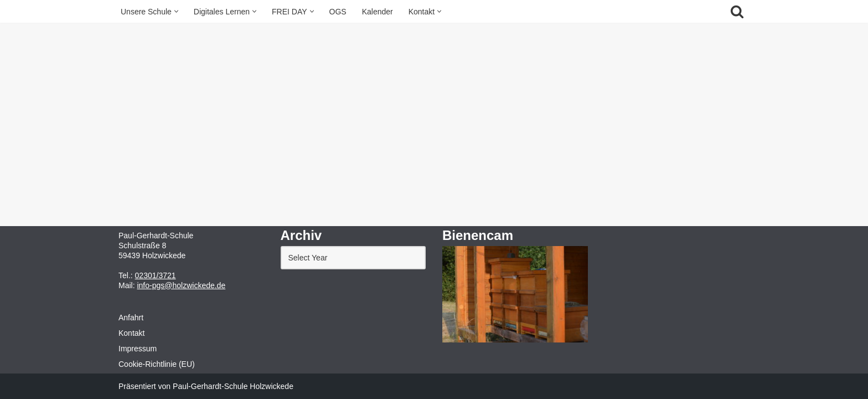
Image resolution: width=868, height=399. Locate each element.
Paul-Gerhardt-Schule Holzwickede (233, 386)
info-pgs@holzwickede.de (181, 285)
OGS (338, 12)
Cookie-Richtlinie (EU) (157, 364)
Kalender (378, 12)
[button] (176, 11)
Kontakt (131, 333)
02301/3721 (156, 275)
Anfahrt (131, 318)
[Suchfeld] (737, 11)
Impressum (138, 349)
